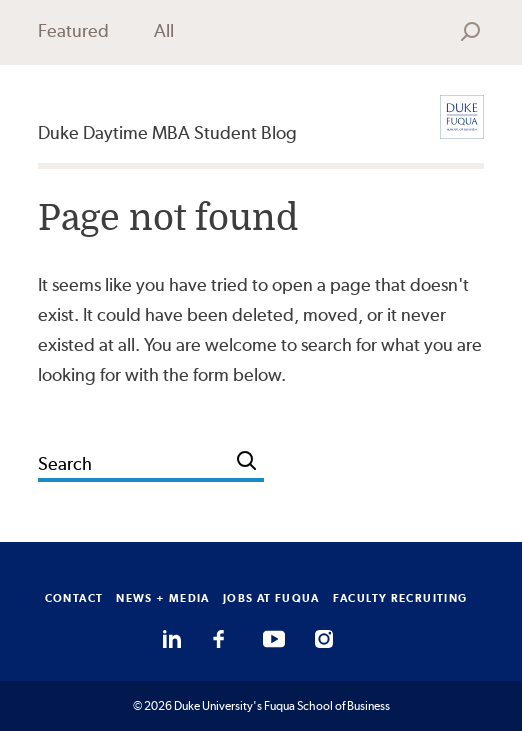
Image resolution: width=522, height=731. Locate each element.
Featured (73, 30)
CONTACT (74, 598)
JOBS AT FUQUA (271, 598)
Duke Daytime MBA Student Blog (167, 132)
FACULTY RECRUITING (400, 598)
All (164, 30)
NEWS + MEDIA (163, 598)
